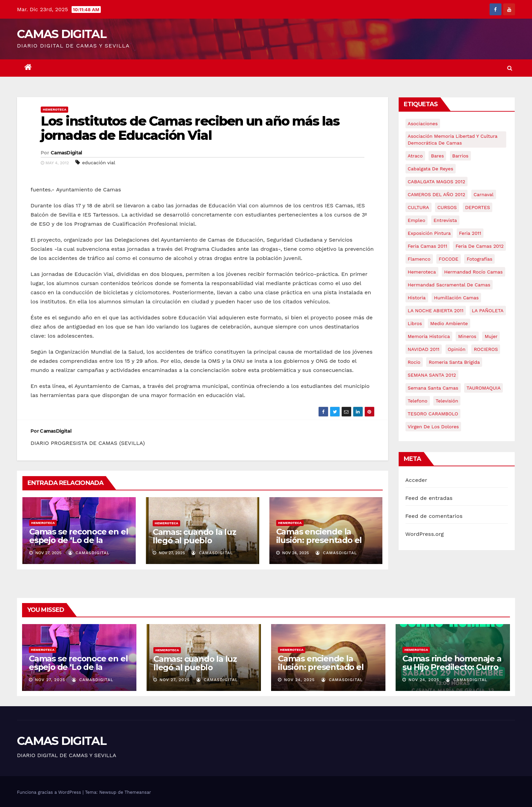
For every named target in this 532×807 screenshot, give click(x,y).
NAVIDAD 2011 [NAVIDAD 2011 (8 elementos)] (424, 349)
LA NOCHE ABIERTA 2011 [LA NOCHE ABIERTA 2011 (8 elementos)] (436, 311)
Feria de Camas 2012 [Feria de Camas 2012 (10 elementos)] (479, 246)
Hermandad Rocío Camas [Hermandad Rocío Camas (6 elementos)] (473, 272)
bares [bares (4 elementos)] (437, 156)
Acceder (416, 480)
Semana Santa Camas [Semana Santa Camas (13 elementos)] (433, 388)
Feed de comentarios (434, 516)
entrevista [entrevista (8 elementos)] (445, 220)
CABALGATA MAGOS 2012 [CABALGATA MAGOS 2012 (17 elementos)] (437, 182)
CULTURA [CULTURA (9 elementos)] (419, 207)
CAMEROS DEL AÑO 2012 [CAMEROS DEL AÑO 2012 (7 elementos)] (437, 194)
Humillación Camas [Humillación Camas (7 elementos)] (456, 298)
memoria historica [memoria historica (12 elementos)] (429, 336)
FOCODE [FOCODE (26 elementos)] (449, 259)
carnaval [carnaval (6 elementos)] (484, 194)
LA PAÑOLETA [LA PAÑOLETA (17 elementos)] (488, 311)
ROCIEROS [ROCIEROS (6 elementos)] (486, 349)
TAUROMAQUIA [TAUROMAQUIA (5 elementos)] (483, 388)
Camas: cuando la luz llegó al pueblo (194, 536)
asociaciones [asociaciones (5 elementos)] (423, 124)
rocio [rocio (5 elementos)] (414, 362)
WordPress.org (425, 534)
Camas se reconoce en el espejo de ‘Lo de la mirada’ (79, 540)
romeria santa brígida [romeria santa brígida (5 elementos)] (454, 362)
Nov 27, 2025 (50, 680)
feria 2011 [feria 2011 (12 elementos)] (470, 233)
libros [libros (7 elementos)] (415, 323)
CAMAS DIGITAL (62, 34)
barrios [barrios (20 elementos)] (460, 156)
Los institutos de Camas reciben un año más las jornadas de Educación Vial (190, 128)
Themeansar (138, 792)
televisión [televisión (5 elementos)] (447, 401)
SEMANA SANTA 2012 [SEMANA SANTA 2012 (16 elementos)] (432, 375)
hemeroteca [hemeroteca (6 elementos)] (422, 272)
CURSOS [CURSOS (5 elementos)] (447, 207)
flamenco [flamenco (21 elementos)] (419, 259)
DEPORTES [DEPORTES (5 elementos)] (478, 207)
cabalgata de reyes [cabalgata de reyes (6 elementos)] (431, 169)
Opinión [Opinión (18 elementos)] (457, 349)
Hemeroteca (54, 109)
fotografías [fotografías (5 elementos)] (479, 259)
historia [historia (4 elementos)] (417, 298)
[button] (510, 68)
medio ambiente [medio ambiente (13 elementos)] (449, 323)
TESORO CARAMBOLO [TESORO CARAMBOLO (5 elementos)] (433, 414)
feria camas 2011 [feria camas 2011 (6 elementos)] (427, 246)
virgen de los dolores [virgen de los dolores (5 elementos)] (433, 427)
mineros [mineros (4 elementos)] (467, 336)
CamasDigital (66, 153)
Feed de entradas (429, 498)
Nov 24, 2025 (299, 680)
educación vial (99, 163)
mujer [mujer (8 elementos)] (491, 336)
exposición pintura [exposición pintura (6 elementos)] (429, 233)
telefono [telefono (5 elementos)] (418, 401)
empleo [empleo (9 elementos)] (417, 220)
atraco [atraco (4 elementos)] (415, 156)
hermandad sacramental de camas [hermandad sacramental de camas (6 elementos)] (449, 285)
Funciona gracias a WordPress (50, 792)
